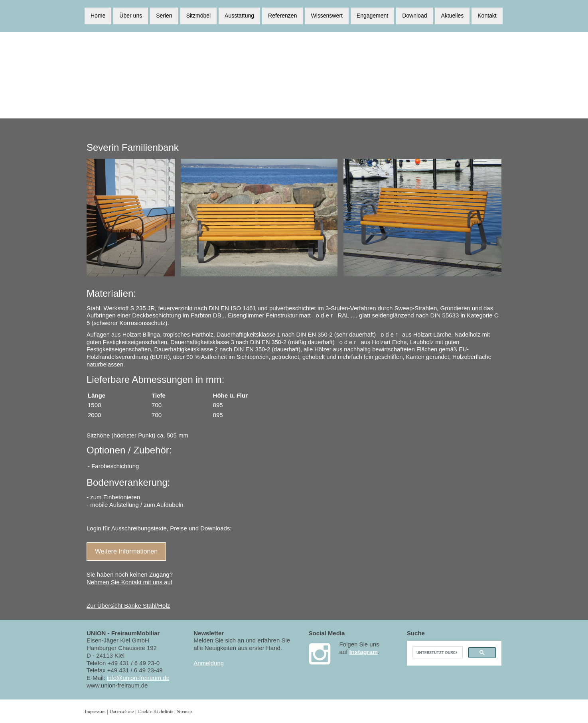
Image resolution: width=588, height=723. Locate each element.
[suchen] (437, 652)
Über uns (131, 15)
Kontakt (487, 15)
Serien (164, 15)
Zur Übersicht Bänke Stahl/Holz (128, 606)
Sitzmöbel (198, 15)
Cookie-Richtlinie (155, 711)
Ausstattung (239, 15)
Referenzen (282, 15)
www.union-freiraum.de (117, 685)
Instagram (364, 652)
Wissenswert (327, 15)
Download (414, 15)
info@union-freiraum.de (138, 678)
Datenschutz (122, 711)
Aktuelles (452, 15)
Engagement (372, 15)
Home (98, 15)
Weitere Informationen (126, 551)
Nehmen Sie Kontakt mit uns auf (129, 582)
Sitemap (184, 711)
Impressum (95, 711)
